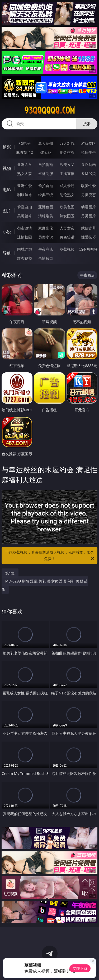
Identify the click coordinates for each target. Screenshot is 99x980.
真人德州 (46, 143)
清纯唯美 (46, 216)
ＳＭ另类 (88, 173)
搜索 (87, 124)
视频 (7, 168)
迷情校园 (25, 237)
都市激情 (25, 228)
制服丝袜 (25, 195)
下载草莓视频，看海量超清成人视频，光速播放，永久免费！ (50, 556)
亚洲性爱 (25, 186)
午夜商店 (46, 249)
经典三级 (46, 195)
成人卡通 (67, 186)
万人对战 (67, 143)
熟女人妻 (25, 173)
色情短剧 (46, 258)
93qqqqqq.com (50, 110)
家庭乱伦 (46, 228)
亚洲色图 (46, 207)
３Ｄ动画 (88, 164)
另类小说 (46, 237)
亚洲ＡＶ (25, 164)
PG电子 (24, 143)
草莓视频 (67, 249)
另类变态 (88, 195)
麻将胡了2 (25, 152)
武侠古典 (88, 228)
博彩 (7, 147)
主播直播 (67, 173)
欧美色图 (67, 207)
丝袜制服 (46, 173)
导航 (7, 253)
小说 (7, 232)
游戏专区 (88, 143)
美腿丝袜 (25, 216)
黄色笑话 (67, 237)
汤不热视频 (88, 249)
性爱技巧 (88, 237)
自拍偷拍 (46, 164)
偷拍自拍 (46, 186)
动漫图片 (88, 207)
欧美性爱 (88, 186)
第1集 (10, 573)
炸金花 (46, 152)
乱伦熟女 (67, 195)
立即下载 (80, 968)
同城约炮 (25, 249)
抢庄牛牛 (88, 152)
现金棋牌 (67, 152)
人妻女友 (67, 228)
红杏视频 (25, 258)
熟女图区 (67, 216)
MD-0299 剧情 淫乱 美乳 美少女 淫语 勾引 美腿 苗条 (45, 585)
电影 (7, 189)
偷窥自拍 (25, 207)
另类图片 (88, 216)
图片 (7, 211)
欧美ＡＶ (67, 164)
